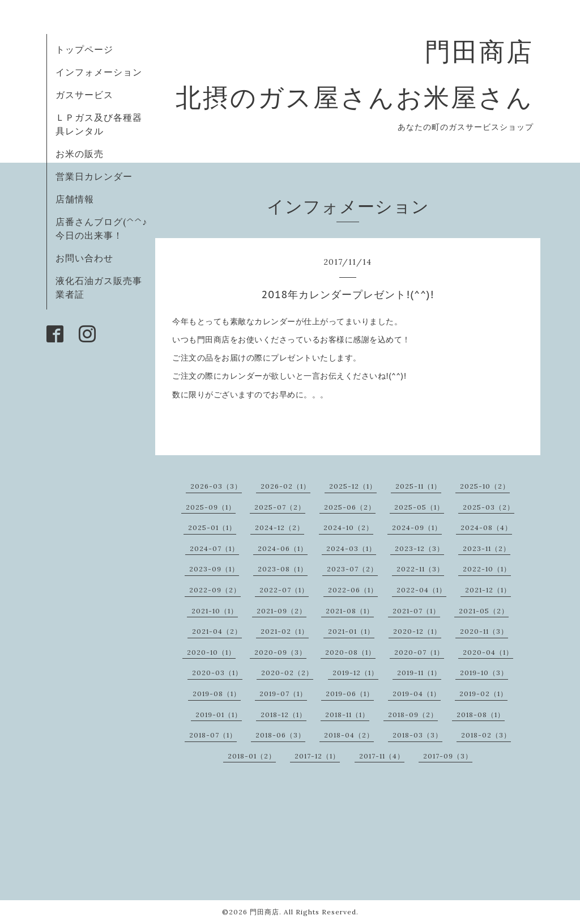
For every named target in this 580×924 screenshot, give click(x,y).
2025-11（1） (418, 486)
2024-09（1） (417, 527)
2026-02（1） (285, 486)
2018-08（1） (481, 715)
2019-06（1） (350, 694)
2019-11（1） (419, 673)
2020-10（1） (211, 652)
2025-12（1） (353, 486)
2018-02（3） (486, 735)
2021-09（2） (282, 611)
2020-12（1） (417, 631)
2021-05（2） (484, 611)
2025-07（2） (280, 507)
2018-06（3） (280, 735)
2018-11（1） (347, 715)
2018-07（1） (213, 735)
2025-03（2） (489, 507)
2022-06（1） (353, 590)
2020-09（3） (280, 652)
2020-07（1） (419, 652)
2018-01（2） (252, 756)
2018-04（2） (349, 735)
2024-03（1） (351, 548)
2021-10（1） (215, 611)
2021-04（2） (217, 631)
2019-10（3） (484, 673)
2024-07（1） (214, 548)
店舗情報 (75, 199)
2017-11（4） (382, 756)
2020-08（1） (350, 652)
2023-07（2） (352, 569)
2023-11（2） (487, 548)
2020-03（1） (217, 673)
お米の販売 (80, 154)
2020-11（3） (484, 631)
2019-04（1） (417, 694)
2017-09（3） (448, 756)
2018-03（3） (417, 735)
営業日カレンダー (94, 176)
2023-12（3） (419, 548)
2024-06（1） (283, 548)
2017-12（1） (317, 756)
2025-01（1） (212, 527)
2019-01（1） (219, 715)
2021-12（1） (488, 590)
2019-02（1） (483, 694)
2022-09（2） (215, 590)
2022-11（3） (420, 569)
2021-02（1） (285, 631)
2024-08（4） (486, 527)
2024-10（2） (348, 527)
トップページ (84, 49)
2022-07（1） (284, 590)
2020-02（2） (287, 673)
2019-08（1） (217, 694)
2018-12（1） (283, 715)
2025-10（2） (485, 486)
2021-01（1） (351, 631)
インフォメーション (99, 72)
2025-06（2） (350, 507)
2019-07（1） (283, 694)
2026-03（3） (216, 486)
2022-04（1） (421, 590)
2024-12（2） (280, 527)
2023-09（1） (214, 569)
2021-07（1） (416, 611)
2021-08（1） (350, 611)
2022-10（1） (487, 569)
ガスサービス (84, 95)
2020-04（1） (488, 652)
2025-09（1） (211, 507)
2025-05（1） (419, 507)
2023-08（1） (283, 569)
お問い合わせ (84, 258)
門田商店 (265, 912)
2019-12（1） (355, 673)
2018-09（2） (413, 715)
